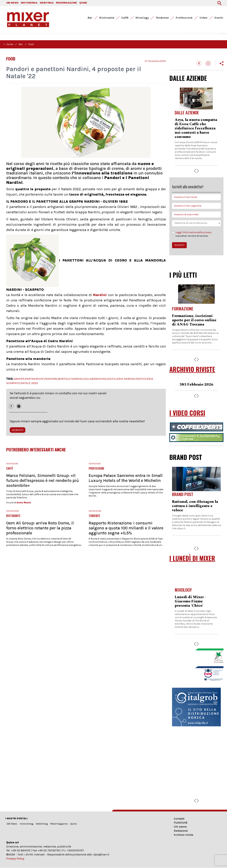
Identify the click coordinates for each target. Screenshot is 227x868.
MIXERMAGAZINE (66, 3)
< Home (8, 44)
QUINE (83, 3)
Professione (184, 18)
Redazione (181, 831)
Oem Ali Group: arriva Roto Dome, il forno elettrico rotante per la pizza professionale (40, 528)
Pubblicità (181, 823)
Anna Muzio (24, 503)
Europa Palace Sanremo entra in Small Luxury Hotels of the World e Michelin (126, 478)
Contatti (179, 819)
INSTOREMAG (29, 3)
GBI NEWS (12, 3)
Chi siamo (180, 827)
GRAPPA (19, 379)
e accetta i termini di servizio (192, 234)
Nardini (100, 295)
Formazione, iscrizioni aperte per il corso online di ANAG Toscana (194, 320)
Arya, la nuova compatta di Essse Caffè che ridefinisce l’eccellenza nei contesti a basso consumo (196, 128)
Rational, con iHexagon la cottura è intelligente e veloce (195, 506)
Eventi (219, 18)
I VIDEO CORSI (187, 413)
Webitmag (42, 824)
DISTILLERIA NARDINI (121, 379)
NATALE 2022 (29, 383)
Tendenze (162, 18)
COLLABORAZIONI (95, 379)
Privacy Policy (15, 859)
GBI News (12, 824)
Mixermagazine (59, 824)
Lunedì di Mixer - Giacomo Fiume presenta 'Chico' (190, 601)
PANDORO (51, 379)
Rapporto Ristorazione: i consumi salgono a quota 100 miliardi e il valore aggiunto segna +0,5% (126, 528)
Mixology (142, 18)
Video (204, 18)
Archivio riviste (184, 835)
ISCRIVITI (18, 430)
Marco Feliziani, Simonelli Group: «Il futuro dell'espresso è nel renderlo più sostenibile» (43, 480)
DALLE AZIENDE (188, 78)
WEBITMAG (47, 3)
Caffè (125, 18)
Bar (90, 18)
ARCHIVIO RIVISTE (192, 369)
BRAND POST (186, 457)
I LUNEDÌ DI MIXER (192, 558)
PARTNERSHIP (34, 379)
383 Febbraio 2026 (196, 385)
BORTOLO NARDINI (70, 379)
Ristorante (107, 18)
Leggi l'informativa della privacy (194, 232)
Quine (73, 824)
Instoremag (27, 824)
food (31, 44)
